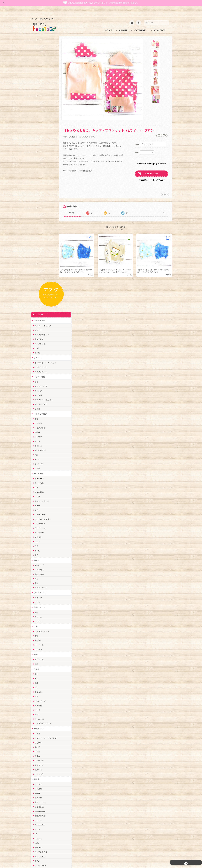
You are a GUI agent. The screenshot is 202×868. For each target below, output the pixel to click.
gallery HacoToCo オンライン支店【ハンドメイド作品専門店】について (46, 809)
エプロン (38, 283)
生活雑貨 (38, 451)
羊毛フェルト (39, 353)
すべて (75, 207)
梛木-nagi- (39, 642)
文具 (35, 372)
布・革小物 (38, 219)
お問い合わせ (39, 817)
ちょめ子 (38, 669)
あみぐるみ (39, 320)
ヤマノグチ (39, 624)
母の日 (37, 493)
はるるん (38, 651)
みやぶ (37, 606)
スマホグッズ (40, 447)
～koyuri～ (39, 660)
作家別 (36, 525)
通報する (165, 189)
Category (141, 25)
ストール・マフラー (42, 265)
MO (36, 579)
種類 (137, 139)
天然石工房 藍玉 (41, 638)
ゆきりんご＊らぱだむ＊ (44, 737)
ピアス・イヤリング (42, 71)
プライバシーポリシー (43, 822)
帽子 (36, 301)
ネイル (37, 460)
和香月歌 (38, 593)
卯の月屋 (38, 534)
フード (37, 348)
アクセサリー (39, 66)
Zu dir (37, 769)
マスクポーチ (40, 260)
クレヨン (38, 395)
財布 (36, 233)
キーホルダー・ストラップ (45, 108)
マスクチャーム (41, 117)
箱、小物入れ (40, 196)
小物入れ (38, 437)
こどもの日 (39, 520)
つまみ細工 (39, 237)
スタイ (37, 287)
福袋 (36, 433)
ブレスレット (40, 89)
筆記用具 (38, 386)
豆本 (36, 410)
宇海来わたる (40, 561)
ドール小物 (39, 465)
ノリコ (37, 633)
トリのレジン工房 (42, 755)
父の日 (37, 497)
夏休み (37, 502)
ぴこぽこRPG (40, 611)
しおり (37, 456)
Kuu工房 (38, 566)
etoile (37, 760)
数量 (137, 147)
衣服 (36, 292)
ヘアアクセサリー (42, 80)
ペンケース (39, 390)
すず (36, 746)
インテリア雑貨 (40, 159)
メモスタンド (40, 173)
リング (37, 94)
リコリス (38, 530)
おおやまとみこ (41, 597)
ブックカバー (40, 269)
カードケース (40, 274)
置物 (36, 164)
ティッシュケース (42, 247)
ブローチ (38, 76)
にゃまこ (38, 584)
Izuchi (37, 539)
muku (37, 588)
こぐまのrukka (40, 715)
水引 (36, 419)
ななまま (38, 687)
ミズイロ (38, 543)
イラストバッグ (41, 132)
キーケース (39, 224)
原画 (36, 127)
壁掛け (37, 178)
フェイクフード (40, 338)
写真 (36, 442)
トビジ (37, 575)
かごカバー (39, 278)
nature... (38, 733)
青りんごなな (40, 548)
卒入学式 (38, 515)
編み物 (36, 306)
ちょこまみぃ (40, 602)
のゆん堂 (38, 728)
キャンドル (39, 209)
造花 (36, 429)
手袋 (36, 329)
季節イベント (39, 474)
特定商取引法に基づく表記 (44, 828)
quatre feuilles (40, 615)
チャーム (37, 103)
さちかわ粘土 (40, 701)
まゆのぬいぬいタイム (43, 692)
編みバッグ (39, 311)
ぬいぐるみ (39, 229)
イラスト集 (39, 405)
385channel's (40, 706)
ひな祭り (38, 488)
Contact (160, 25)
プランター (39, 191)
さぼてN (38, 724)
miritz (37, 674)
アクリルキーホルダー (43, 145)
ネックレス (39, 85)
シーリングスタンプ (42, 469)
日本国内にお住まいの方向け (151, 175)
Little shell (39, 697)
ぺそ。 (37, 629)
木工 (36, 424)
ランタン (38, 169)
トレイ (37, 205)
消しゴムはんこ (41, 150)
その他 (37, 98)
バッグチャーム (41, 113)
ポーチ (37, 251)
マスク (37, 256)
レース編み (39, 315)
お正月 (37, 479)
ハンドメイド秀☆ (42, 620)
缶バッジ (38, 141)
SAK (36, 764)
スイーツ (38, 343)
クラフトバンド (41, 333)
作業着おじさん (41, 647)
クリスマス (39, 511)
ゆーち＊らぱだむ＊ (42, 742)
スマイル (38, 710)
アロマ (37, 187)
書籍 (35, 400)
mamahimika (40, 557)
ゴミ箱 (37, 214)
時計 (36, 200)
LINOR (37, 719)
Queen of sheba (41, 683)
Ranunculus (39, 570)
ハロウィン (39, 506)
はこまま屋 (39, 552)
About (123, 25)
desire (37, 679)
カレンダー (39, 136)
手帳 (36, 381)
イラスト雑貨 (39, 122)
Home (108, 25)
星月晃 (37, 656)
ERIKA (37, 751)
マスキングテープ (42, 377)
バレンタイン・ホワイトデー (46, 484)
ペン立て (38, 182)
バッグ (37, 242)
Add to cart (152, 168)
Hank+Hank (39, 665)
